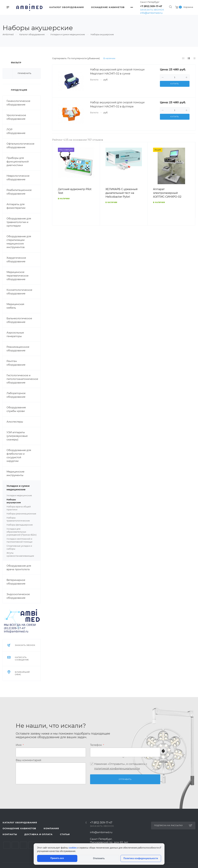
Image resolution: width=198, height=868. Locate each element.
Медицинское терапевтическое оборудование (17, 276)
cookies (73, 848)
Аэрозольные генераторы (15, 334)
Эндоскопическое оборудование (18, 596)
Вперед (191, 188)
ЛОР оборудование (16, 131)
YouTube (23, 845)
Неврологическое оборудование (18, 178)
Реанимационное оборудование (18, 349)
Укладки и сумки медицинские (24, 488)
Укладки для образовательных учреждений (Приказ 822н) (22, 532)
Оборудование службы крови (16, 409)
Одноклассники (32, 845)
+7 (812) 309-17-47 (151, 6)
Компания (51, 828)
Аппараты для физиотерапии (16, 206)
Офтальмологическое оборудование (20, 145)
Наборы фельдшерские (20, 525)
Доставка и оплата (38, 834)
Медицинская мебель (15, 306)
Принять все (57, 858)
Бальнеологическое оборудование (19, 320)
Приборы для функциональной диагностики (18, 162)
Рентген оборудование (16, 363)
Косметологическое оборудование (19, 292)
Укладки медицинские (19, 495)
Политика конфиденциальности (141, 858)
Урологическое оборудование (16, 117)
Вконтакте (7, 845)
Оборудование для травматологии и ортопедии (19, 222)
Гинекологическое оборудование (18, 103)
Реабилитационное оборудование (19, 192)
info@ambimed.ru (151, 13)
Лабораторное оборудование (16, 395)
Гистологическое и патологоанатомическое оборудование (22, 379)
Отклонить (99, 858)
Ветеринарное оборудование (16, 582)
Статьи (65, 834)
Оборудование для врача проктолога (19, 568)
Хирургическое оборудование (16, 260)
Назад (56, 188)
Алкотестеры (15, 422)
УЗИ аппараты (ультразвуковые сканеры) (17, 436)
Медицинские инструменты (15, 473)
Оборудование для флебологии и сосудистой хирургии (19, 456)
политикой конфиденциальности (117, 768)
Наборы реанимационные (21, 514)
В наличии (109, 58)
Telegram (15, 845)
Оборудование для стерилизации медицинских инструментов (19, 242)
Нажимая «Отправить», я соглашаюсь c (121, 766)
